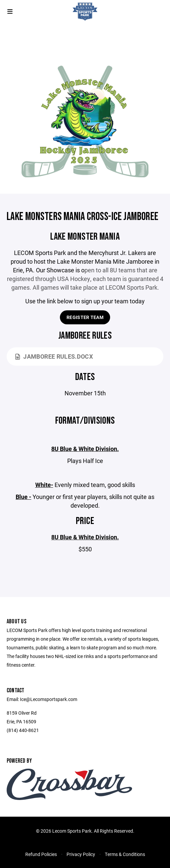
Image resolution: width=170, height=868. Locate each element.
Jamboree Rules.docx (54, 356)
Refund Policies (41, 854)
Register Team (85, 317)
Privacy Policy (81, 854)
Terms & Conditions (125, 854)
